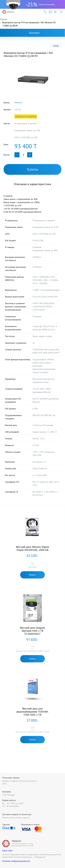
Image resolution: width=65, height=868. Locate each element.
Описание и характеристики (32, 184)
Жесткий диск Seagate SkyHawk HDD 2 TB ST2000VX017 (32, 631)
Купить (33, 169)
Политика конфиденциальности (16, 861)
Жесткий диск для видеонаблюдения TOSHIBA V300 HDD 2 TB (32, 712)
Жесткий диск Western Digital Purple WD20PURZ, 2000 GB (32, 548)
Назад (56, 46)
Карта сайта (7, 851)
